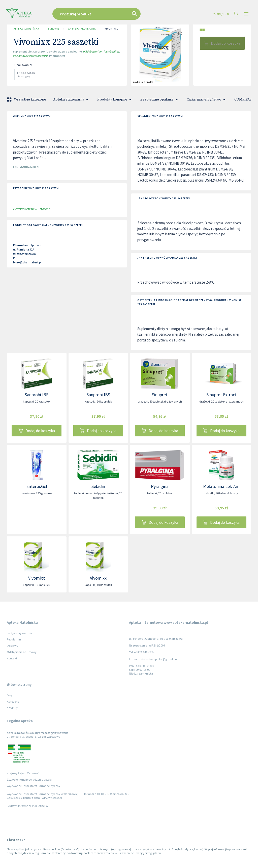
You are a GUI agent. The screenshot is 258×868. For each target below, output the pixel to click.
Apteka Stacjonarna (72, 100)
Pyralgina (160, 486)
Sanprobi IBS (37, 395)
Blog (10, 695)
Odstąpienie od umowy (22, 652)
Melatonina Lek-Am (221, 486)
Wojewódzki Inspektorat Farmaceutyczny (34, 786)
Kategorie (13, 701)
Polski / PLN (220, 14)
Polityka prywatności (20, 633)
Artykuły (12, 708)
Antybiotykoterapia (82, 29)
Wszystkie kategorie (27, 100)
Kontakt (12, 658)
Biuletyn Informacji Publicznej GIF (28, 806)
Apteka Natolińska (26, 29)
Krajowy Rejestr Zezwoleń (23, 773)
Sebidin (98, 486)
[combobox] (109, 14)
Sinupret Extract (221, 395)
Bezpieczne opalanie (160, 100)
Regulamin (14, 639)
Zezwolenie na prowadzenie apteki (29, 779)
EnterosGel (37, 486)
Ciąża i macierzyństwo (207, 100)
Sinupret (160, 395)
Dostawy (12, 646)
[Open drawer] (246, 14)
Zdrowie (53, 29)
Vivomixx (37, 578)
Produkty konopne (115, 100)
